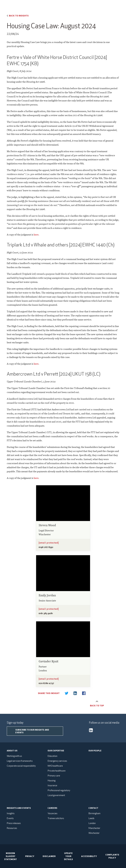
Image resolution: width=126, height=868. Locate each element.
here (36, 235)
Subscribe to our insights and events (32, 731)
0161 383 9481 (46, 613)
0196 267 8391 (46, 547)
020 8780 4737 (46, 683)
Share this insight (49, 693)
